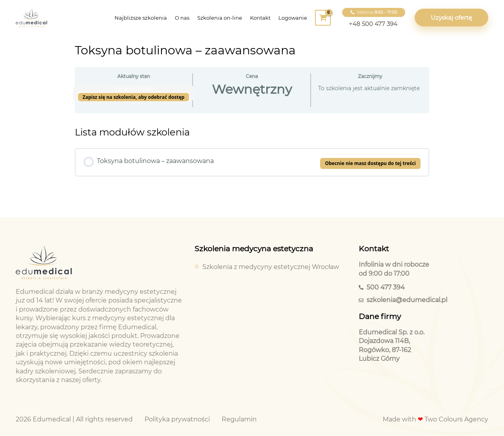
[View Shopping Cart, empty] (323, 18)
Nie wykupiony (134, 89)
